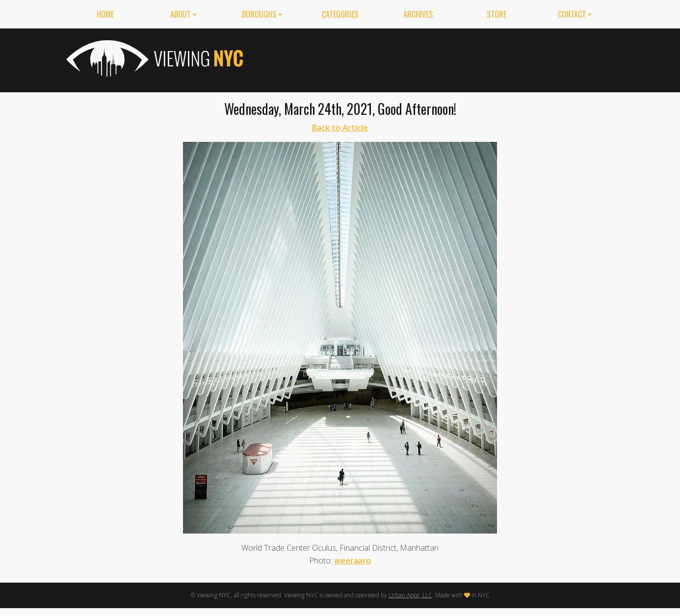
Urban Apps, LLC (410, 595)
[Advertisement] (435, 58)
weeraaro (353, 561)
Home (105, 14)
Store (497, 14)
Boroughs (259, 14)
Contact (572, 14)
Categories (340, 14)
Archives (418, 14)
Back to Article (340, 128)
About (181, 14)
